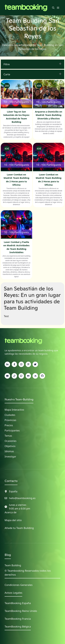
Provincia (10, 420)
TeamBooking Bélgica (18, 626)
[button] (53, 8)
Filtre (7, 64)
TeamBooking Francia (18, 619)
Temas (8, 436)
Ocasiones (11, 441)
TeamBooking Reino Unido (21, 611)
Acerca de (11, 512)
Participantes (12, 431)
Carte (7, 74)
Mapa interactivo (14, 410)
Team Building (13, 565)
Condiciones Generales (19, 585)
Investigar (10, 457)
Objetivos (10, 446)
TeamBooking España (18, 603)
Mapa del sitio (13, 520)
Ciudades (10, 415)
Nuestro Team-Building (19, 399)
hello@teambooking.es (22, 498)
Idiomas (9, 451)
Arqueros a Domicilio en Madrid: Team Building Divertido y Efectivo (49, 115)
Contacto (11, 481)
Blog (8, 555)
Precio (8, 425)
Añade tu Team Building (19, 528)
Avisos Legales (13, 593)
